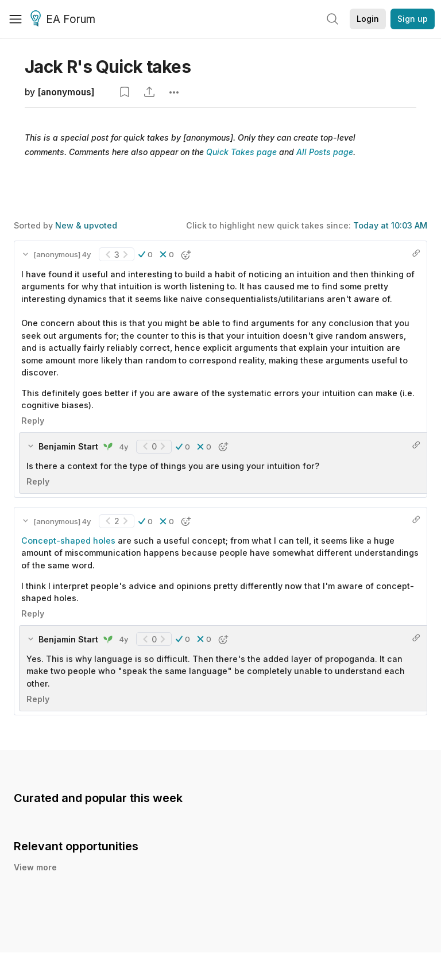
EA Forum (65, 20)
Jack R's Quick (108, 67)
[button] (146, 254)
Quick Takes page (241, 152)
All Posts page (325, 152)
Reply (33, 421)
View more (35, 867)
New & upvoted (86, 225)
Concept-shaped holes (68, 541)
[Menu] (16, 19)
